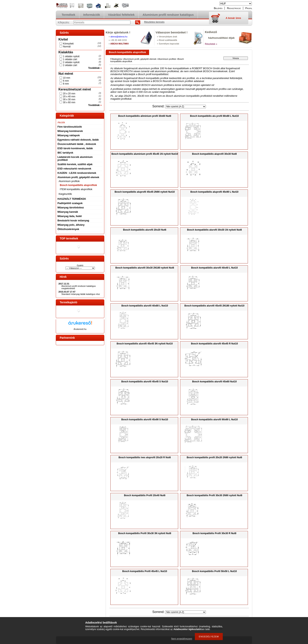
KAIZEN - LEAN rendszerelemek (77, 173)
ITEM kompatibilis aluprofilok (76, 189)
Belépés (218, 8)
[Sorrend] (186, 107)
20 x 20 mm (69, 94)
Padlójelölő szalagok (70, 203)
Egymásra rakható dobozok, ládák (78, 140)
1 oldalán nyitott (71, 56)
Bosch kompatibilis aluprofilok (78, 185)
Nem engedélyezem (182, 639)
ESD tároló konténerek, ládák (75, 148)
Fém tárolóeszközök (70, 127)
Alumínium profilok (69, 181)
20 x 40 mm (69, 97)
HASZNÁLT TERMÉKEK (72, 199)
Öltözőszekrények (68, 229)
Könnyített (68, 44)
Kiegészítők (65, 194)
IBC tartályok (65, 153)
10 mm (67, 78)
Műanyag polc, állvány (71, 225)
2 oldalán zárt (70, 65)
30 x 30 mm (69, 99)
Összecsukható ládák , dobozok (77, 144)
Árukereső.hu (80, 329)
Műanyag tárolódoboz (71, 207)
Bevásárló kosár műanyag (73, 220)
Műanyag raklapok (69, 135)
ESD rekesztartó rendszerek (74, 169)
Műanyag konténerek (70, 131)
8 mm (66, 84)
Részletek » (211, 44)
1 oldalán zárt (70, 59)
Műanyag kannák (68, 212)
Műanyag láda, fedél (70, 216)
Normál (67, 47)
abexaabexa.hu (119, 37)
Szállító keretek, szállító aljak (75, 164)
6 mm (66, 81)
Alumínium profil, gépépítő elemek (78, 177)
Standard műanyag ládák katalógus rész (81, 294)
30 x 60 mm (69, 102)
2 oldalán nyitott (71, 62)
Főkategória (116, 59)
